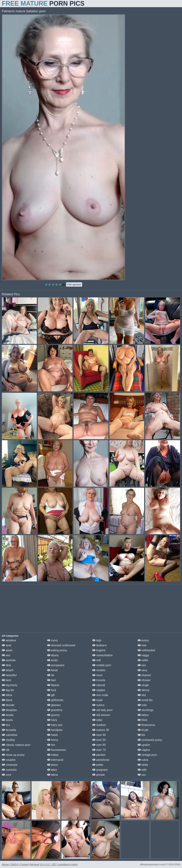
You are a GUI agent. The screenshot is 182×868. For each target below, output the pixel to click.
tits (141, 735)
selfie (143, 660)
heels (53, 735)
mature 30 (101, 730)
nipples (99, 690)
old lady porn (102, 710)
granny (53, 715)
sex (142, 665)
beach (8, 670)
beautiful (9, 675)
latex (52, 770)
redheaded (146, 650)
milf (96, 660)
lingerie (99, 650)
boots (7, 720)
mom (97, 675)
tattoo (143, 715)
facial (52, 670)
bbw (6, 665)
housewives (57, 750)
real (142, 645)
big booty (10, 685)
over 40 (99, 735)
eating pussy (57, 650)
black (7, 700)
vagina (144, 750)
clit (6, 750)
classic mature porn (16, 745)
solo (142, 705)
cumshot (9, 770)
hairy (52, 720)
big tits (8, 690)
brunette (9, 730)
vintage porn (147, 755)
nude (97, 700)
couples (9, 760)
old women (101, 715)
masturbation (102, 655)
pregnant (100, 770)
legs (97, 640)
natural (99, 685)
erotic (53, 660)
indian (53, 755)
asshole (9, 660)
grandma (55, 710)
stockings (145, 710)
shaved (144, 675)
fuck (52, 690)
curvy (53, 640)
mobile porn (102, 665)
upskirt (144, 745)
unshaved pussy (150, 740)
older (97, 720)
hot (51, 745)
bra (6, 725)
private (98, 775)
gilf (51, 695)
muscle (99, 680)
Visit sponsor (74, 284)
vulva (143, 760)
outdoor (99, 725)
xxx (142, 775)
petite (98, 765)
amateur (9, 640)
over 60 (99, 745)
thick (142, 720)
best (6, 680)
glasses (54, 705)
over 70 (99, 750)
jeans (53, 765)
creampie (10, 765)
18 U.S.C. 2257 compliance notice (59, 864)
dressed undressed (61, 645)
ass (6, 655)
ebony (53, 655)
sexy (142, 670)
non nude (100, 695)
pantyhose (101, 760)
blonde (8, 705)
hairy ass (55, 725)
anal (6, 645)
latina (53, 775)
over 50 (99, 740)
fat (51, 675)
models (99, 670)
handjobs (55, 730)
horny (53, 740)
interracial (55, 760)
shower (144, 680)
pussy (143, 640)
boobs (8, 715)
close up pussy (13, 755)
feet (51, 680)
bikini (7, 695)
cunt (6, 775)
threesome (146, 725)
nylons (98, 705)
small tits (145, 700)
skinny (144, 690)
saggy (143, 655)
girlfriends (55, 700)
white (143, 765)
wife (142, 770)
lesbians (99, 645)
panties (99, 755)
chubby (8, 740)
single (143, 685)
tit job (143, 730)
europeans (56, 665)
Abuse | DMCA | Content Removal (21, 864)
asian (7, 650)
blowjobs (9, 710)
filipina (53, 685)
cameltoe (10, 735)
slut (142, 695)
